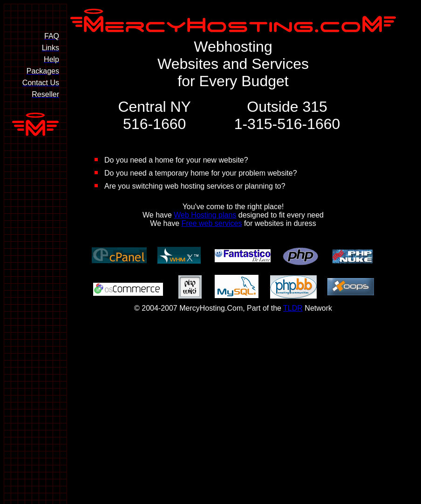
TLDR (293, 308)
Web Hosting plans (205, 215)
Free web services (212, 223)
